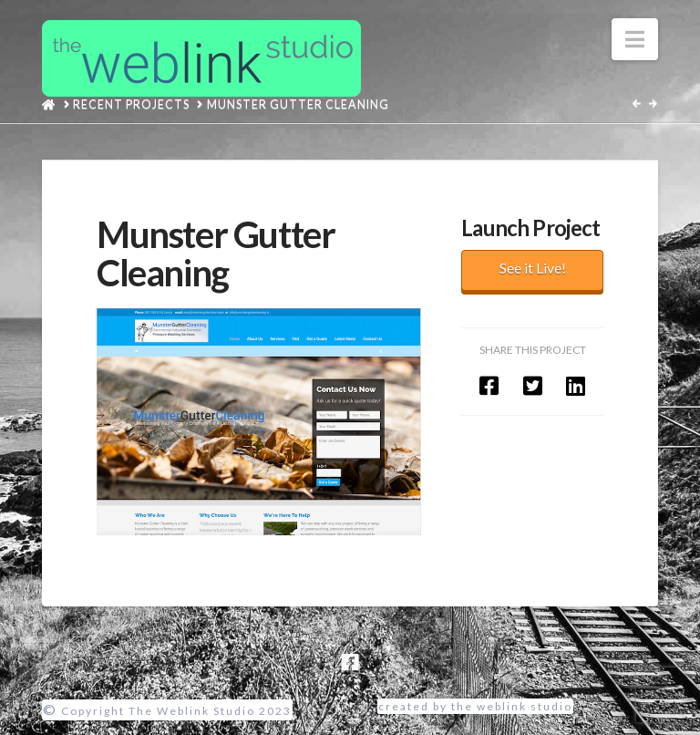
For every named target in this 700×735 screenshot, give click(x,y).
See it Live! (533, 268)
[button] (635, 39)
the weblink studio (512, 706)
